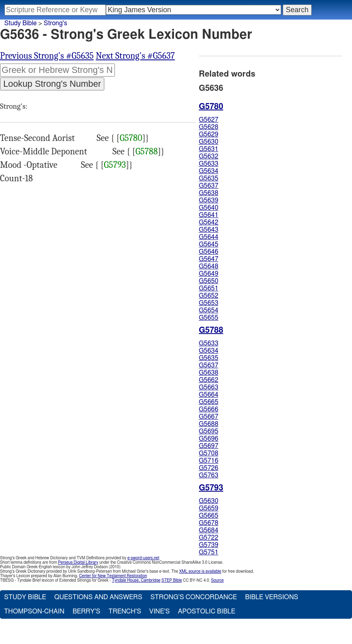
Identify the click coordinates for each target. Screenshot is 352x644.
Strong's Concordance (194, 597)
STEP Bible (172, 580)
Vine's (159, 611)
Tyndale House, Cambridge (136, 580)
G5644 (209, 237)
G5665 (209, 402)
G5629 (209, 134)
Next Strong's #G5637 (135, 56)
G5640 (209, 208)
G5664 (209, 395)
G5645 (209, 244)
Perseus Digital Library (78, 563)
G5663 (209, 387)
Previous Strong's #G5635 (47, 56)
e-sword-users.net (143, 558)
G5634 (209, 171)
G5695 (209, 431)
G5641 (209, 215)
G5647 (209, 259)
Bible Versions (272, 597)
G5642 (209, 222)
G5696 (209, 439)
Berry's (86, 611)
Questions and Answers (98, 597)
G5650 (209, 281)
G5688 (209, 424)
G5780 (131, 138)
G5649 (209, 274)
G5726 (209, 468)
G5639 (209, 200)
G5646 (209, 252)
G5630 (209, 142)
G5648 (209, 266)
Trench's (125, 611)
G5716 (209, 461)
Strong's (55, 23)
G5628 (209, 127)
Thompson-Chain (34, 611)
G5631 (209, 149)
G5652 (209, 296)
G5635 (209, 178)
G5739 (209, 545)
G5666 (209, 409)
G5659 (209, 508)
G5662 (209, 380)
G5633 (209, 164)
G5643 (209, 230)
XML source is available (200, 571)
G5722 (209, 538)
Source (217, 580)
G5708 (209, 453)
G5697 (209, 446)
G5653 (209, 303)
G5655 (209, 318)
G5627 (209, 120)
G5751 (209, 552)
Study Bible (21, 23)
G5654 (209, 310)
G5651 (209, 288)
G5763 (209, 475)
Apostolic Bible (207, 611)
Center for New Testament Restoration (113, 576)
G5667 (209, 417)
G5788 (146, 152)
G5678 (209, 523)
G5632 (209, 156)
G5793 (115, 165)
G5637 (209, 186)
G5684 (209, 530)
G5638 (209, 193)
